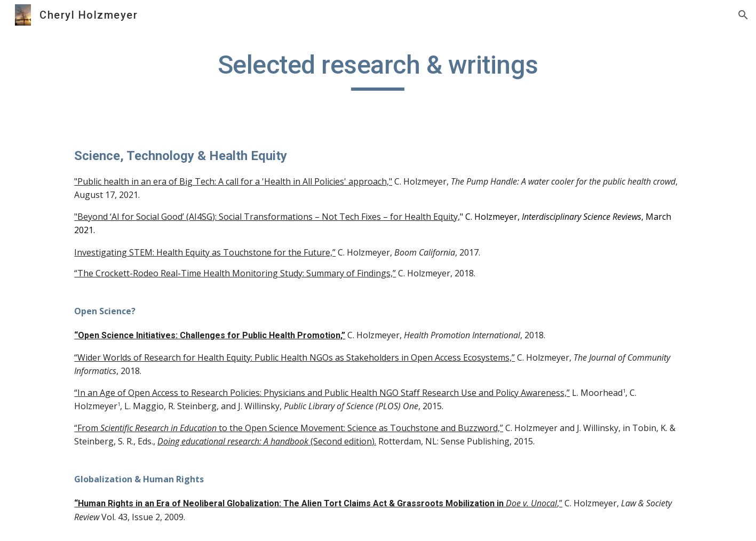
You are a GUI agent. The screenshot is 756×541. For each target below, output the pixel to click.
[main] (378, 70)
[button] (743, 15)
